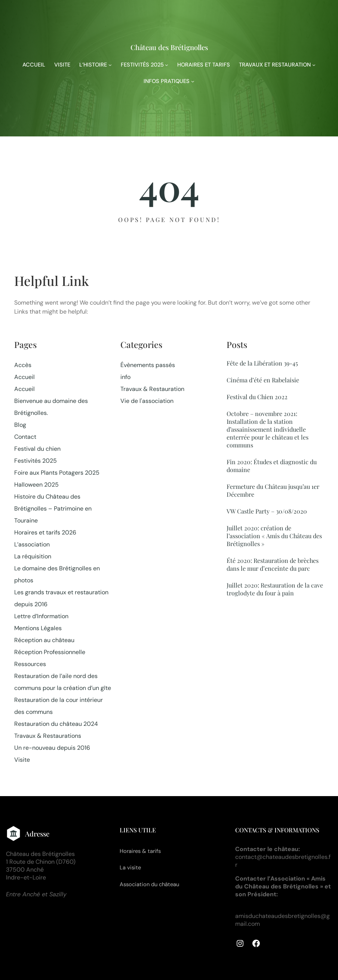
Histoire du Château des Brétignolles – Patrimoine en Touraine (53, 509)
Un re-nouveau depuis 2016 (52, 748)
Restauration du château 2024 (56, 724)
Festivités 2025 (36, 461)
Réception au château (44, 640)
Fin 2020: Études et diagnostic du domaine (272, 466)
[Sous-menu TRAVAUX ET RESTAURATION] (314, 65)
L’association (32, 544)
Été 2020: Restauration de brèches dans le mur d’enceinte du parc (273, 564)
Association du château (149, 884)
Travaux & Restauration (152, 389)
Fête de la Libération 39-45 (262, 363)
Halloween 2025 (36, 485)
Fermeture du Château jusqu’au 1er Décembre (273, 490)
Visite (22, 760)
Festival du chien (37, 449)
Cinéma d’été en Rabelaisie (263, 380)
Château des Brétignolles (169, 47)
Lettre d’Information (41, 616)
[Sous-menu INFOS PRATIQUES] (193, 81)
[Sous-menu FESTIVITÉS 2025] (167, 65)
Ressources (30, 664)
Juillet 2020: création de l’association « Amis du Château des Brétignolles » (274, 536)
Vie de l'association (147, 401)
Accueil (24, 377)
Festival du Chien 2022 (257, 397)
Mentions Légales (38, 628)
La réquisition (33, 556)
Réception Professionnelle (50, 652)
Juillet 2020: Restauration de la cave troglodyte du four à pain (275, 589)
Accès (23, 365)
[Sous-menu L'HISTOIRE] (110, 65)
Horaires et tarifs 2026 (45, 532)
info (125, 377)
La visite (130, 867)
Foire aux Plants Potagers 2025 (57, 473)
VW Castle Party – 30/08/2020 (267, 511)
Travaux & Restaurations (48, 736)
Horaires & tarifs (140, 851)
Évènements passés (148, 365)
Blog (20, 425)
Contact (25, 437)
